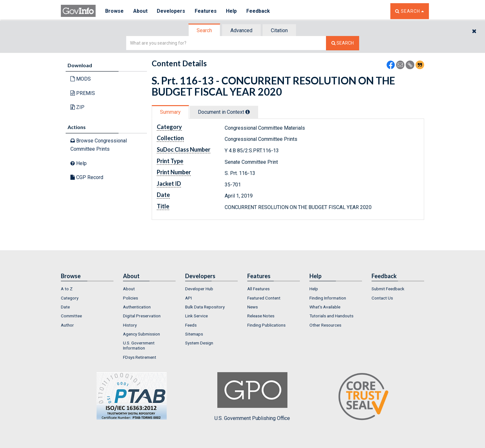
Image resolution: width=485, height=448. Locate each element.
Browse (114, 11)
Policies (130, 298)
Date (65, 307)
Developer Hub (199, 289)
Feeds (191, 325)
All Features (258, 289)
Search (204, 30)
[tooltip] (248, 112)
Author (67, 325)
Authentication (137, 307)
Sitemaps (194, 334)
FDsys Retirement (140, 357)
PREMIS (83, 93)
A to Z (67, 289)
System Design (199, 343)
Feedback (259, 11)
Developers (171, 11)
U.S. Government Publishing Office (252, 397)
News (253, 307)
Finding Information (328, 298)
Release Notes (261, 316)
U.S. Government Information (139, 345)
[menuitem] (87, 289)
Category (70, 298)
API (188, 298)
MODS (81, 79)
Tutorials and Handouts (331, 316)
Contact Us (382, 298)
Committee (71, 316)
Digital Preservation (142, 316)
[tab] (205, 30)
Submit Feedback (388, 289)
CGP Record (87, 177)
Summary (170, 112)
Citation (279, 30)
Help (232, 11)
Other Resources (325, 325)
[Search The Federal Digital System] (343, 43)
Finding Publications (266, 325)
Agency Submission (141, 334)
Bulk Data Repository (205, 307)
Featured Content (264, 298)
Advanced (241, 30)
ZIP (77, 107)
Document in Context (224, 112)
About (140, 11)
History (130, 325)
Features (206, 11)
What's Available (325, 307)
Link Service (196, 316)
